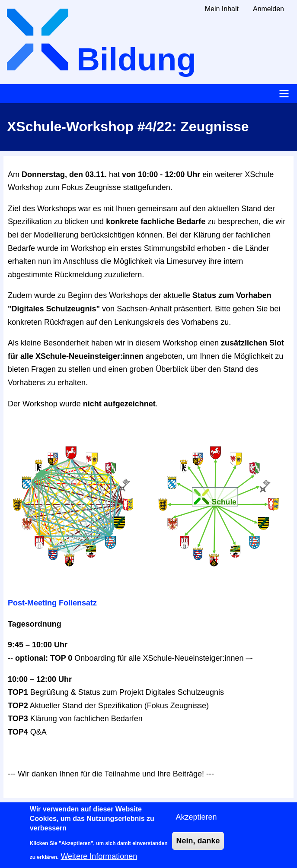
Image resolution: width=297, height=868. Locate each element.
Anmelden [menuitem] (268, 9)
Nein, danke (198, 846)
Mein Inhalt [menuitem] (222, 9)
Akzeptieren (196, 822)
